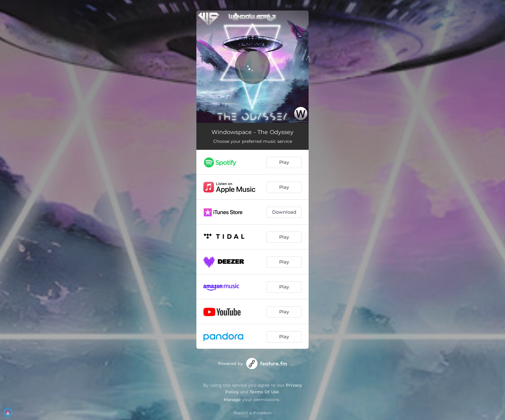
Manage (232, 399)
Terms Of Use (264, 392)
